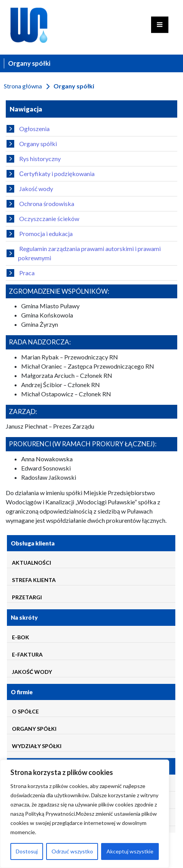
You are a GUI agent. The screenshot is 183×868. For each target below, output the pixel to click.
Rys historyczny (34, 159)
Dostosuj (27, 851)
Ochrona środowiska (40, 204)
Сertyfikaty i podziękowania (51, 174)
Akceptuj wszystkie (130, 851)
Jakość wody (30, 189)
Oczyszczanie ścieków (43, 219)
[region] (85, 814)
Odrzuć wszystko (72, 851)
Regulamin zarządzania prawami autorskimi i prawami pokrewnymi (84, 253)
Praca (21, 273)
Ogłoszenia (28, 129)
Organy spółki (32, 144)
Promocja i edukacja (40, 234)
